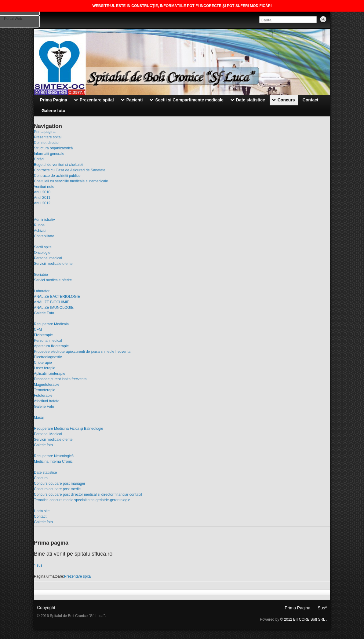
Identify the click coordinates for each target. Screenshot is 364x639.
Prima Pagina (297, 608)
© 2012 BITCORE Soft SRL (303, 619)
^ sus (38, 565)
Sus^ (322, 608)
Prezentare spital (78, 576)
